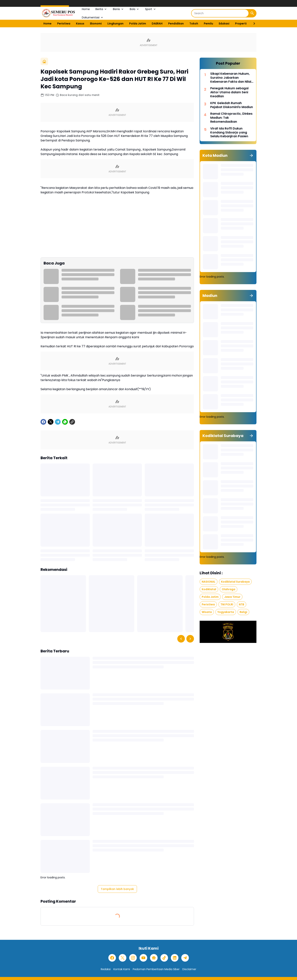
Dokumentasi (93, 17)
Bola (135, 9)
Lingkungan (115, 24)
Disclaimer (189, 969)
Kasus (80, 24)
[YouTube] (143, 958)
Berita (101, 9)
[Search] (220, 13)
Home (86, 9)
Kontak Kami (122, 969)
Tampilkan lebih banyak (117, 889)
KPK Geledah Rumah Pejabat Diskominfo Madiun (232, 105)
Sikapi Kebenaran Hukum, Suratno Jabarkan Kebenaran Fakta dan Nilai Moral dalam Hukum (231, 78)
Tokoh (194, 24)
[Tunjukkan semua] (251, 155)
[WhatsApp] (65, 422)
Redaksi (106, 969)
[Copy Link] (72, 422)
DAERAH (157, 24)
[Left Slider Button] (181, 639)
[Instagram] (133, 958)
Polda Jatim (138, 24)
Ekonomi (96, 24)
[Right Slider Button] (253, 24)
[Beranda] (44, 61)
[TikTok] (164, 958)
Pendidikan (176, 24)
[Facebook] (43, 422)
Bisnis (118, 9)
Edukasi (224, 24)
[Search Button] (252, 13)
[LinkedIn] (175, 958)
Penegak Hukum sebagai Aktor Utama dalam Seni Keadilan (229, 92)
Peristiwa (64, 24)
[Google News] (154, 958)
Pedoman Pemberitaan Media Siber (156, 969)
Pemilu (208, 24)
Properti (241, 24)
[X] (51, 422)
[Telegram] (58, 422)
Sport (151, 9)
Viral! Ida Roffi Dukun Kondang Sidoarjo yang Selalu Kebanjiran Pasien (229, 133)
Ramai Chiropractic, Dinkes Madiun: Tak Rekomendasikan (231, 118)
